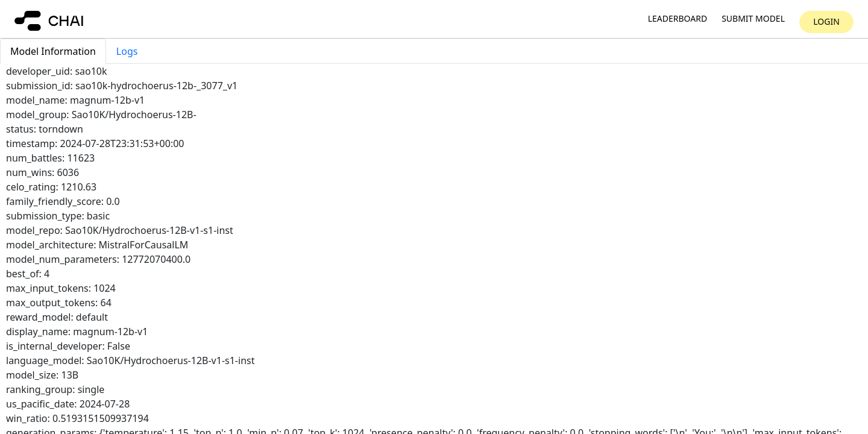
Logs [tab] (127, 51)
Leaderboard (678, 19)
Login (826, 21)
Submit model (753, 19)
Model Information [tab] (53, 51)
